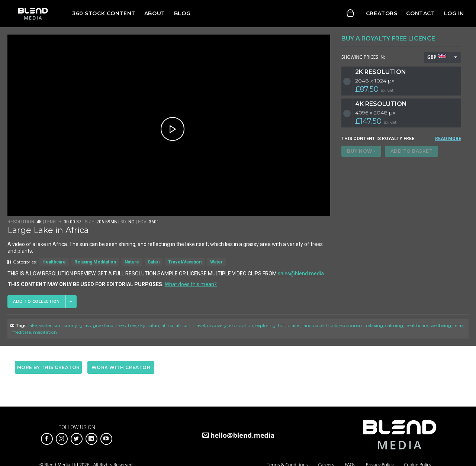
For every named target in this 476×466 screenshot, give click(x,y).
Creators (382, 13)
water (45, 325)
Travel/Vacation (185, 262)
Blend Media (33, 14)
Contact (420, 13)
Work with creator (121, 367)
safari (153, 325)
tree (132, 325)
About (155, 13)
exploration (241, 325)
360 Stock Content (104, 13)
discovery (217, 325)
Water (216, 262)
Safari (154, 262)
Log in (454, 13)
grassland (103, 325)
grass (85, 325)
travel (199, 325)
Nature (132, 262)
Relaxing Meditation (95, 262)
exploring (266, 325)
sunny (71, 325)
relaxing (374, 325)
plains (294, 325)
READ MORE (448, 139)
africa (167, 325)
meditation (45, 332)
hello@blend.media (243, 435)
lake (33, 325)
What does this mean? (191, 284)
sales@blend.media (301, 274)
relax (458, 325)
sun (58, 325)
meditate (21, 332)
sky (142, 325)
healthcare (417, 325)
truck (332, 325)
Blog (182, 13)
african (183, 325)
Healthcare (54, 262)
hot (282, 325)
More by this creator (49, 367)
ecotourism (352, 325)
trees (121, 325)
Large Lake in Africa (48, 230)
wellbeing (441, 325)
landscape (313, 325)
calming (394, 325)
